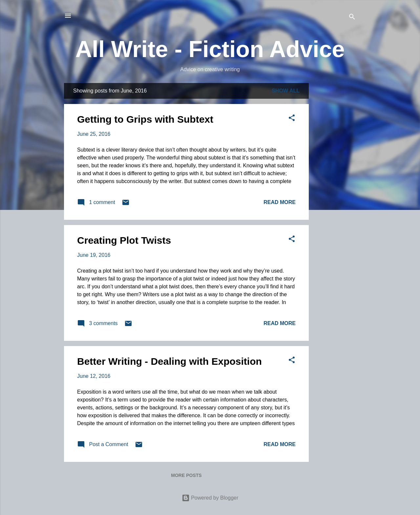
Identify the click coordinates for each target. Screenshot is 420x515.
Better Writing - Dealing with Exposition (169, 361)
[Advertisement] (335, 181)
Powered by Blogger (210, 498)
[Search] (352, 18)
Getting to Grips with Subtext (145, 119)
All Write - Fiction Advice (210, 49)
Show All (286, 91)
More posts (186, 475)
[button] (292, 119)
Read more (280, 202)
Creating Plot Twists (124, 240)
